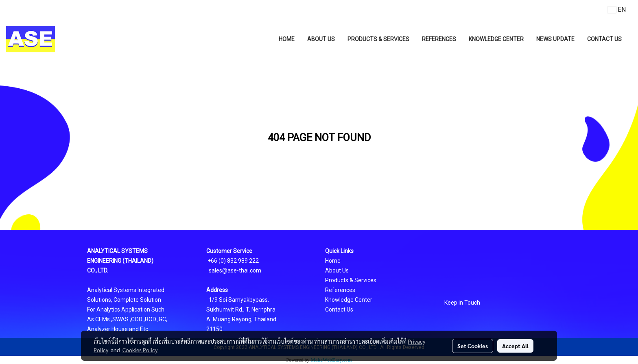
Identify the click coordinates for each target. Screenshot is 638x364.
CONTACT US (604, 39)
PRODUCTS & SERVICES (378, 39)
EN (617, 10)
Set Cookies (473, 346)
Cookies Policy (140, 350)
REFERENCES (439, 39)
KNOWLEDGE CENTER (496, 39)
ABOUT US (321, 39)
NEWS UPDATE (555, 39)
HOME (287, 39)
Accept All (515, 346)
